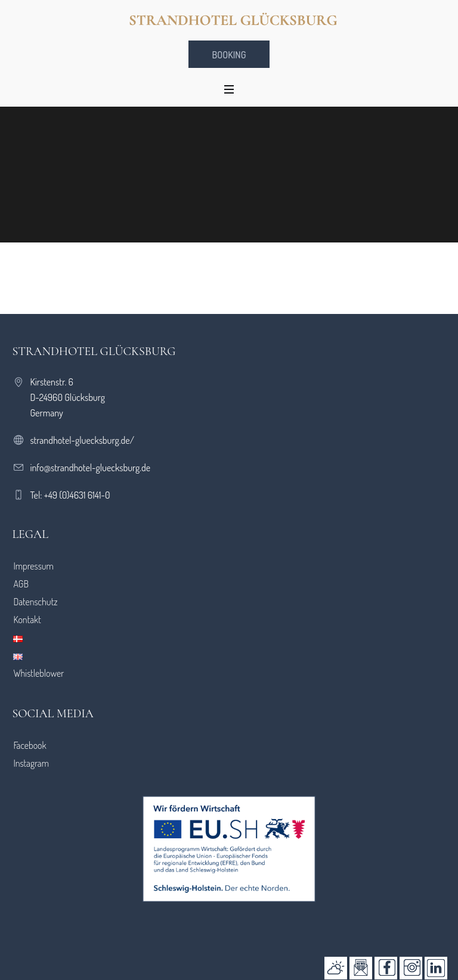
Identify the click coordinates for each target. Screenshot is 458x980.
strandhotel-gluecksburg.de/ (82, 440)
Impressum (33, 566)
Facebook (30, 745)
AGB (21, 584)
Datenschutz (35, 602)
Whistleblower (38, 673)
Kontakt (27, 620)
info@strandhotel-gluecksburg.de (90, 468)
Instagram (31, 763)
